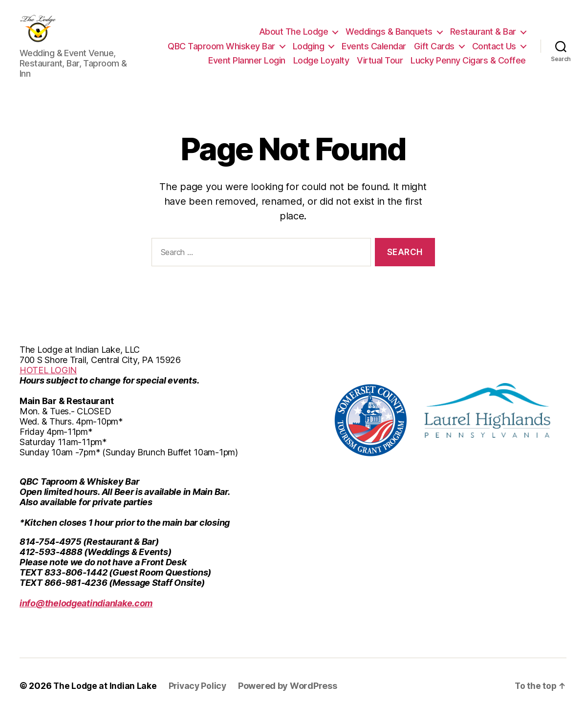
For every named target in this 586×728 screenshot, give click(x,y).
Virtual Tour (380, 68)
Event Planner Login (247, 68)
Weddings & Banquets (389, 39)
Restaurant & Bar (483, 39)
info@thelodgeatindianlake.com (86, 618)
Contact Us (494, 54)
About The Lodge (294, 39)
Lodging (309, 54)
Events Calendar (374, 54)
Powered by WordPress (292, 700)
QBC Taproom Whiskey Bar (221, 54)
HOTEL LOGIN (48, 385)
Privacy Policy (200, 700)
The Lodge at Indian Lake (106, 700)
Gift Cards (434, 54)
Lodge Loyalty (321, 68)
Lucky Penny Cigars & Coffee (468, 68)
